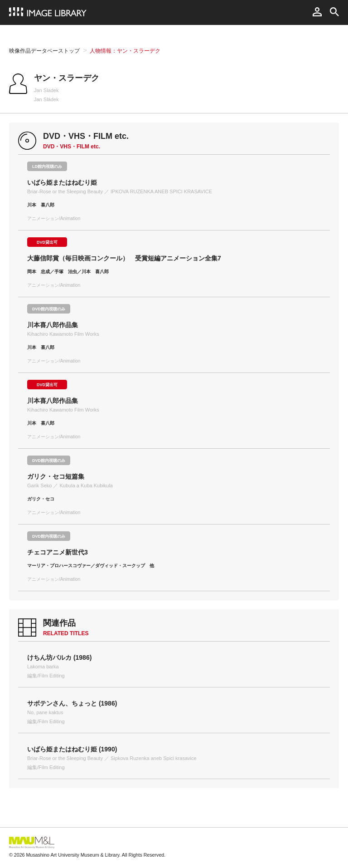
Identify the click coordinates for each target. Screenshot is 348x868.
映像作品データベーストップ (44, 51)
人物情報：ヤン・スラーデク (125, 51)
